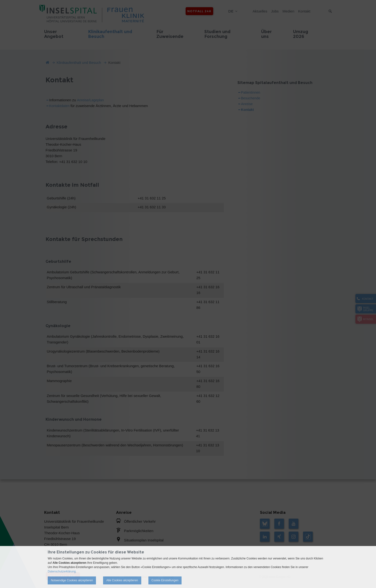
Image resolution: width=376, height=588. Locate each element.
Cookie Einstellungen (165, 580)
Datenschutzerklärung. (62, 571)
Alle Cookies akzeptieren (122, 580)
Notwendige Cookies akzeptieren (72, 580)
